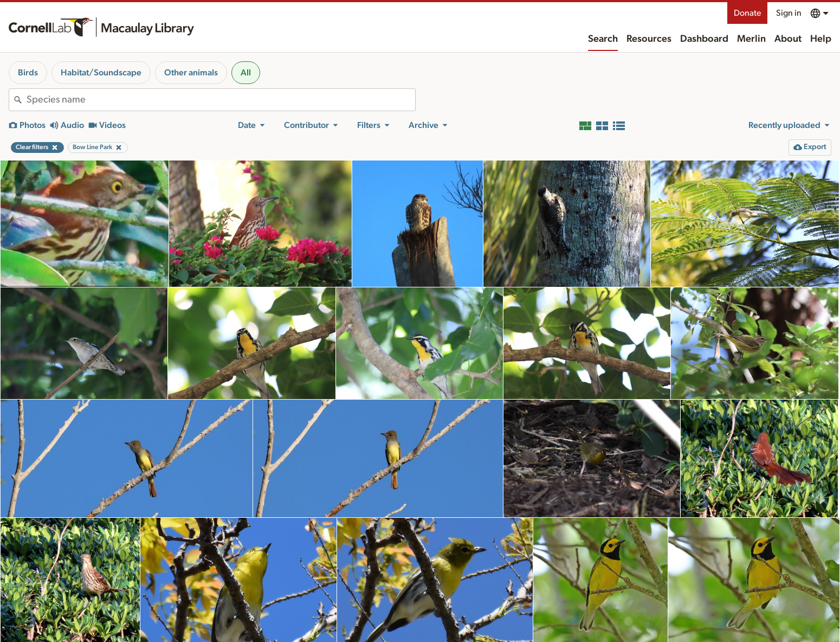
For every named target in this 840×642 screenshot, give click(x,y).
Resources (649, 39)
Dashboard (704, 39)
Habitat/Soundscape (101, 73)
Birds (28, 73)
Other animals (191, 73)
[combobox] (221, 100)
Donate (747, 13)
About (788, 39)
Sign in (789, 13)
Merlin (751, 39)
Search (603, 39)
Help (821, 39)
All (246, 73)
